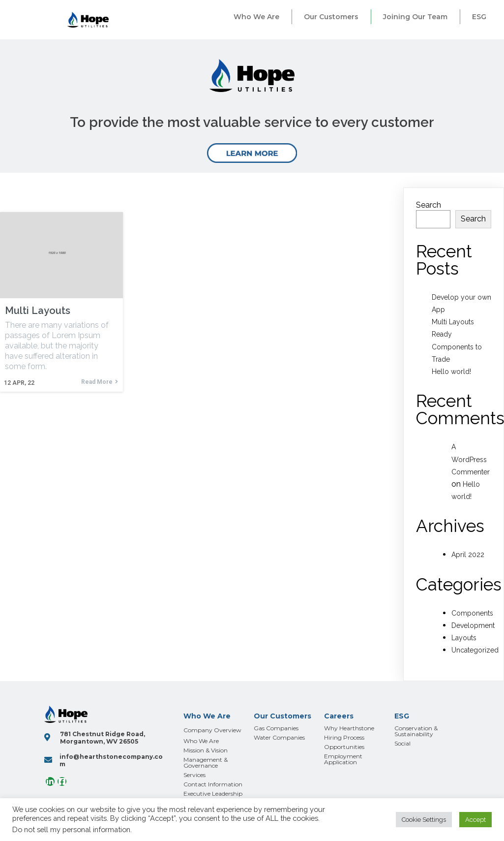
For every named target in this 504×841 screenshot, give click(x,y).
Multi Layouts (453, 322)
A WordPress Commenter (471, 459)
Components (472, 613)
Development (473, 625)
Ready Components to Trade (457, 346)
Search (429, 205)
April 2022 (468, 555)
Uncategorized (475, 650)
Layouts (464, 638)
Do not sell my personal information (71, 829)
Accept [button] (475, 820)
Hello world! (451, 372)
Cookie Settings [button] (424, 820)
